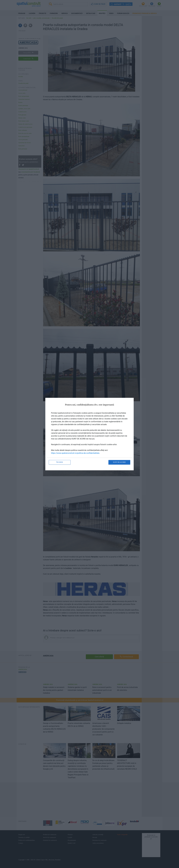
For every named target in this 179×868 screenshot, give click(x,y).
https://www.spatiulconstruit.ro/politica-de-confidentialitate (75, 453)
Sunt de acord (119, 462)
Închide (60, 462)
